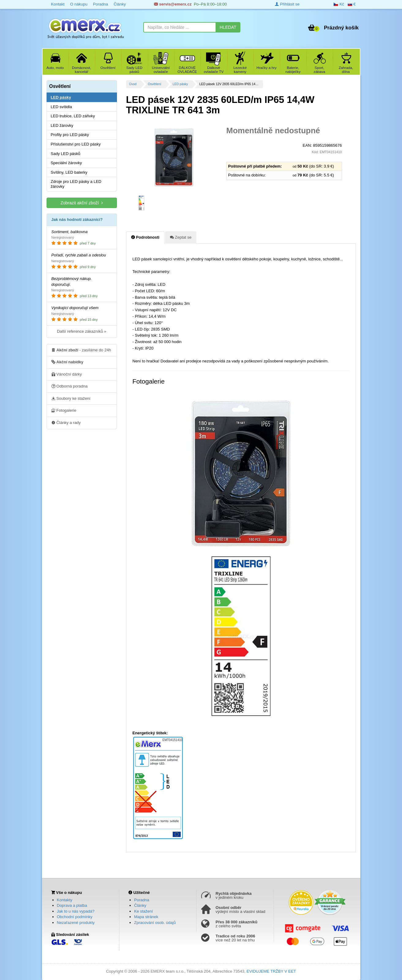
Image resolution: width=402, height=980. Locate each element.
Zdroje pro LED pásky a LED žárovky (76, 184)
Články (120, 4)
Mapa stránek (146, 917)
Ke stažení (143, 911)
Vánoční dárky (67, 374)
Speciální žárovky (66, 163)
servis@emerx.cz (173, 4)
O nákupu (79, 4)
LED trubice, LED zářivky (73, 116)
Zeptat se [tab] (181, 237)
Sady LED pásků (66, 154)
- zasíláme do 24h (81, 350)
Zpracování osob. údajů (155, 923)
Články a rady (66, 422)
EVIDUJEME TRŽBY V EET (271, 971)
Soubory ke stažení (71, 398)
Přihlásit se (287, 4)
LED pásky (180, 84)
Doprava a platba (72, 905)
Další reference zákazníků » (82, 331)
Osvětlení (155, 84)
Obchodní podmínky (75, 917)
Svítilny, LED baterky (69, 172)
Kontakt (58, 4)
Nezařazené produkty (76, 923)
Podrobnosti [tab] (145, 237)
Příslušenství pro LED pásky (76, 144)
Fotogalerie (64, 410)
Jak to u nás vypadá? (76, 911)
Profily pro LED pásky (70, 135)
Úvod (133, 84)
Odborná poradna (70, 386)
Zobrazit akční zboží (81, 203)
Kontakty (65, 900)
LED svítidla (61, 107)
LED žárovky (62, 125)
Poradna (101, 4)
